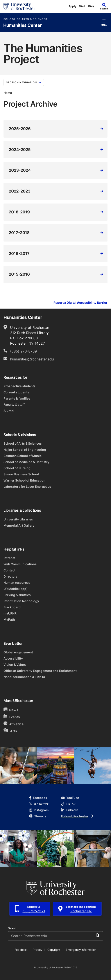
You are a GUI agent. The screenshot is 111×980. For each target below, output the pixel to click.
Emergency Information (81, 950)
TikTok (68, 804)
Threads (38, 816)
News (11, 710)
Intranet (9, 558)
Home (8, 93)
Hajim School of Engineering (25, 450)
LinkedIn (70, 810)
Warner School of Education (24, 480)
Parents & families (17, 398)
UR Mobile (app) (16, 589)
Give (91, 6)
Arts (10, 731)
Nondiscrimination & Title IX (24, 677)
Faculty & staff (14, 405)
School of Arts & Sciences (25, 19)
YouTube (70, 798)
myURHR (10, 613)
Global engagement (18, 652)
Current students (16, 392)
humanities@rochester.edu (32, 359)
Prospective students (20, 386)
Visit (82, 6)
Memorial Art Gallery (19, 525)
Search (13, 928)
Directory (11, 576)
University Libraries (18, 519)
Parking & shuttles (17, 595)
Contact (9, 570)
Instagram (39, 810)
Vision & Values (15, 665)
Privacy (37, 950)
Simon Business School (21, 474)
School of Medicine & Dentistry (26, 462)
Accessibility (13, 658)
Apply (73, 6)
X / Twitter (39, 804)
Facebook (38, 798)
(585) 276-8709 (23, 351)
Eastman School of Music (22, 456)
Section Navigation (24, 82)
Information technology (21, 601)
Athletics (13, 724)
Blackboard (12, 607)
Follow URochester (77, 816)
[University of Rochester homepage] (19, 6)
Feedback (21, 950)
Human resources (17, 583)
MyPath (9, 619)
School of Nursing (17, 468)
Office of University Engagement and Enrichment (40, 671)
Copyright (54, 950)
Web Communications (20, 564)
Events (12, 717)
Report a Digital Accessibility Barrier (80, 303)
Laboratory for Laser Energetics (27, 486)
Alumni (9, 411)
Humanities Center (22, 25)
